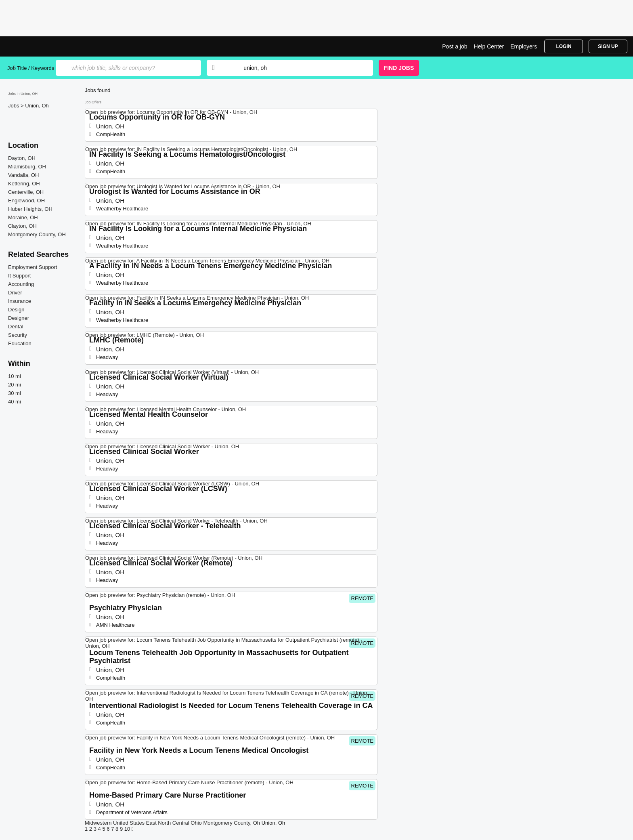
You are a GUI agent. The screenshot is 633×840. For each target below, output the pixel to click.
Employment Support (32, 267)
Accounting (21, 284)
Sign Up (608, 46)
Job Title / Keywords (31, 68)
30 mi (15, 393)
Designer (19, 318)
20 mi (15, 385)
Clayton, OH (22, 226)
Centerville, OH (26, 192)
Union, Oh (37, 106)
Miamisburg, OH (27, 167)
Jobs (14, 106)
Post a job (455, 46)
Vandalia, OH (23, 175)
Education (20, 343)
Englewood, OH (26, 201)
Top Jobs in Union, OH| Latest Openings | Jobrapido (38, 46)
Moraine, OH (23, 217)
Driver (15, 293)
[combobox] (300, 68)
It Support (19, 276)
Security (18, 335)
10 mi (15, 376)
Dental (16, 327)
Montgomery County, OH (37, 234)
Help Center (489, 46)
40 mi (15, 402)
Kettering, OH (24, 184)
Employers (524, 46)
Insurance (20, 301)
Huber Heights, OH (30, 209)
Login (564, 46)
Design (16, 310)
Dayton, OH (22, 158)
